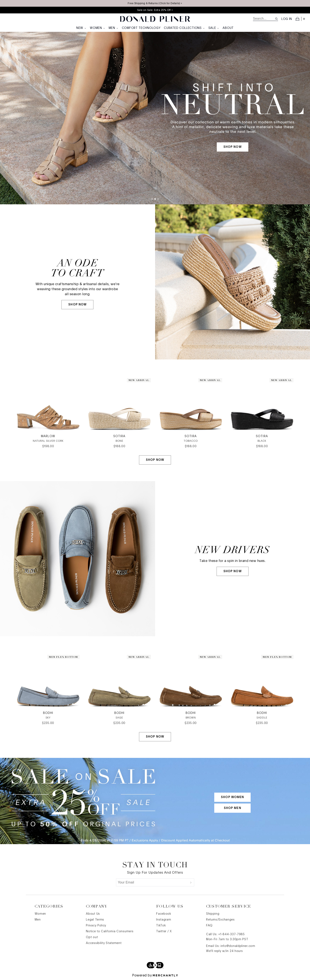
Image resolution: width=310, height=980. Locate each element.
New (81, 28)
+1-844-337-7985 (232, 934)
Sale (214, 28)
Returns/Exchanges (220, 920)
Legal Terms (95, 920)
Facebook (164, 914)
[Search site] (276, 19)
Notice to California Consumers (110, 931)
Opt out (92, 937)
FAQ (209, 926)
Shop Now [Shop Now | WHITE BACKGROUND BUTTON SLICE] (155, 460)
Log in (287, 19)
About (228, 28)
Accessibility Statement (104, 943)
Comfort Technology (141, 28)
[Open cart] (300, 19)
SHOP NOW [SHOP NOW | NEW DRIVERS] (233, 571)
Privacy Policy (96, 926)
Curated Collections (184, 28)
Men (114, 28)
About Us (93, 914)
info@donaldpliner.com (238, 946)
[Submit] (191, 882)
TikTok (161, 926)
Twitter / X (164, 931)
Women (98, 28)
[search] (264, 19)
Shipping (213, 914)
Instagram (164, 920)
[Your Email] (152, 882)
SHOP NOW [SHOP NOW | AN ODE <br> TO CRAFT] (77, 305)
